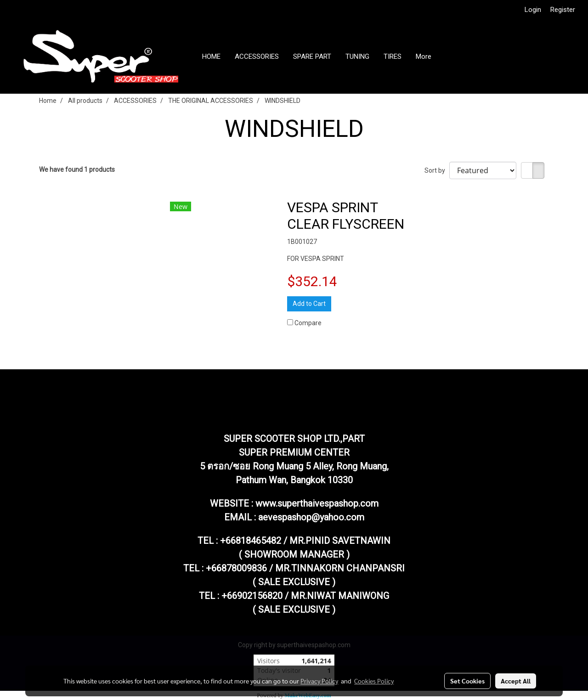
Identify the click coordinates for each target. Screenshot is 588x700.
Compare (308, 323)
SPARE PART (312, 56)
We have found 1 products (77, 169)
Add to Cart (309, 304)
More (424, 56)
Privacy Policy (319, 681)
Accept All (516, 681)
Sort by (437, 170)
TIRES (393, 56)
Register (563, 10)
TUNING (357, 56)
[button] (447, 56)
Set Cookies (467, 681)
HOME (211, 56)
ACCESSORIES (257, 56)
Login (533, 10)
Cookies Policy (374, 681)
